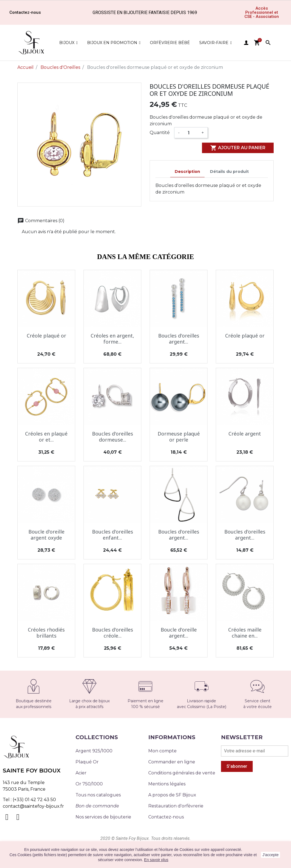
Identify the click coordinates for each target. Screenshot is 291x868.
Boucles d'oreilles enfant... (113, 535)
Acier (81, 773)
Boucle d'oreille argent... (179, 633)
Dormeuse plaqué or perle (179, 437)
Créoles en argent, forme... (112, 339)
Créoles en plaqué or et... (46, 437)
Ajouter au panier (238, 148)
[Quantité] (191, 133)
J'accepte (270, 855)
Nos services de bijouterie (103, 817)
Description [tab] (187, 172)
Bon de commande (97, 806)
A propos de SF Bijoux (172, 795)
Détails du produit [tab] (229, 172)
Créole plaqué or (46, 336)
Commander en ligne (172, 762)
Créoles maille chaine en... (245, 633)
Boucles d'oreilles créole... (113, 633)
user (246, 43)
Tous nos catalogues (98, 795)
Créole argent (245, 434)
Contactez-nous (166, 817)
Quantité (160, 133)
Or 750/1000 (89, 784)
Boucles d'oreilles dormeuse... (113, 437)
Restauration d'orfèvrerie (176, 806)
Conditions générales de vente (182, 773)
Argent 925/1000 (94, 751)
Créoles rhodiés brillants (46, 633)
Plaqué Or (87, 762)
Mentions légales (167, 784)
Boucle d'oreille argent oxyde (46, 535)
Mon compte (162, 751)
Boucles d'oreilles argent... (179, 339)
